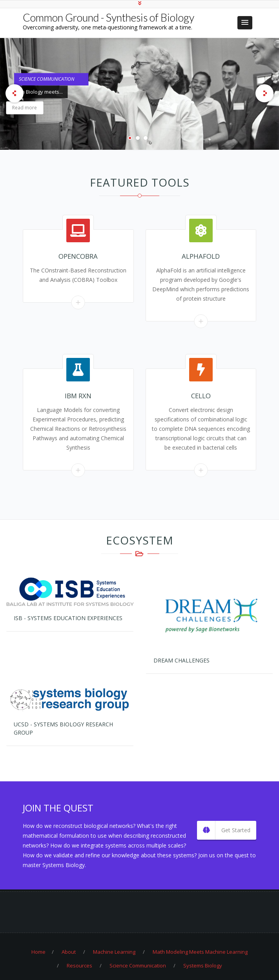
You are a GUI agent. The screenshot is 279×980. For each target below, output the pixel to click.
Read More (78, 302)
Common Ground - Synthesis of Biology (108, 17)
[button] (245, 23)
